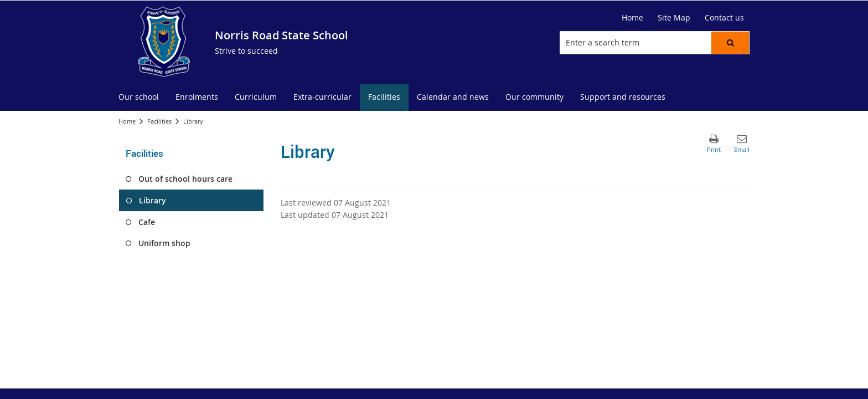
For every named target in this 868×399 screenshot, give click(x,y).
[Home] (632, 18)
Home (127, 121)
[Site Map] (674, 18)
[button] (730, 43)
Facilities (159, 121)
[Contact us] (724, 18)
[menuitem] (139, 97)
